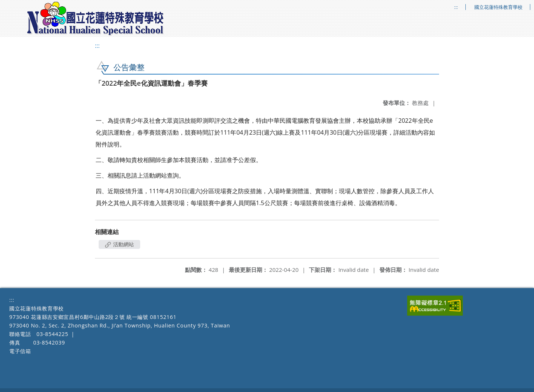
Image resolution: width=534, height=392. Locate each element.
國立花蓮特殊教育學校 (498, 7)
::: (456, 7)
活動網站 (119, 244)
